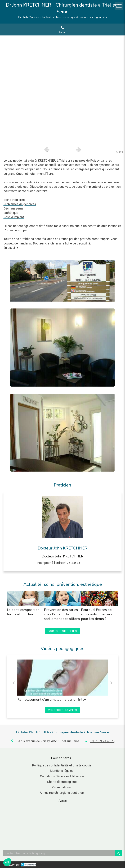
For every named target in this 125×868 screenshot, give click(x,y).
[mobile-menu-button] (119, 6)
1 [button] (117, 152)
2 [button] (120, 152)
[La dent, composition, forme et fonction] (25, 598)
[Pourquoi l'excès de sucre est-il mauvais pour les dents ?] (100, 598)
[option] (63, 90)
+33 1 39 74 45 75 (102, 741)
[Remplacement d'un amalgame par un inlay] (63, 678)
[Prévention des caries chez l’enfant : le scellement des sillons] (63, 598)
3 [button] (122, 152)
